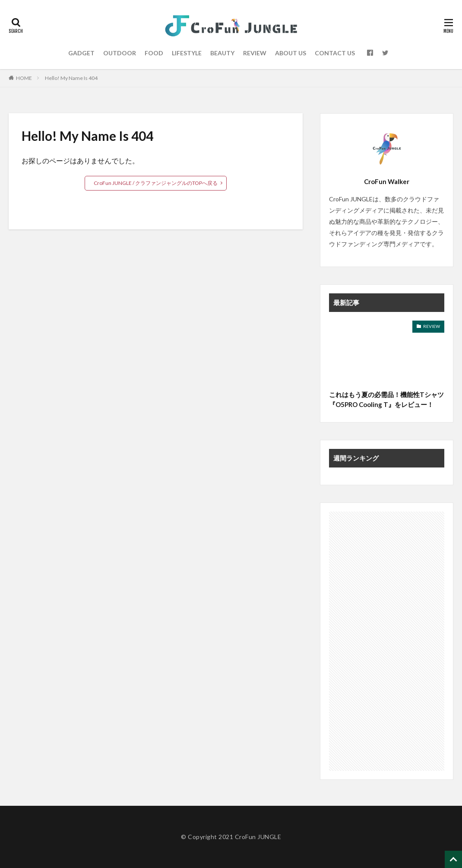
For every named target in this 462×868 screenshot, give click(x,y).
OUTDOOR (120, 53)
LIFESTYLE (187, 53)
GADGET (81, 53)
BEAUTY (222, 53)
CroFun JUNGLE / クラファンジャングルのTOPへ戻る (156, 183)
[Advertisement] (387, 641)
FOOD (154, 53)
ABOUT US (291, 53)
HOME (24, 78)
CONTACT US (335, 53)
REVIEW (255, 53)
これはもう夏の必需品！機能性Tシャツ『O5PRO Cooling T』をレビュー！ (386, 399)
